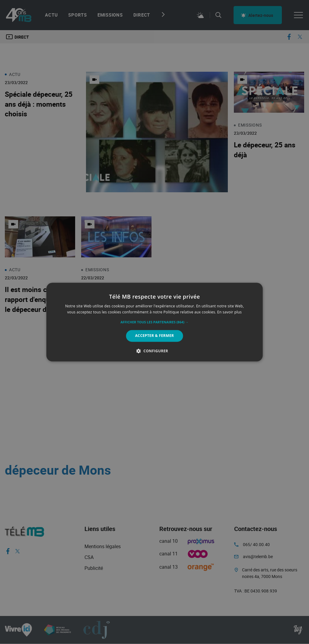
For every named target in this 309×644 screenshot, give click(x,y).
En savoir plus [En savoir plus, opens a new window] (229, 312)
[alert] (154, 322)
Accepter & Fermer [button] (155, 336)
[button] (154, 322)
